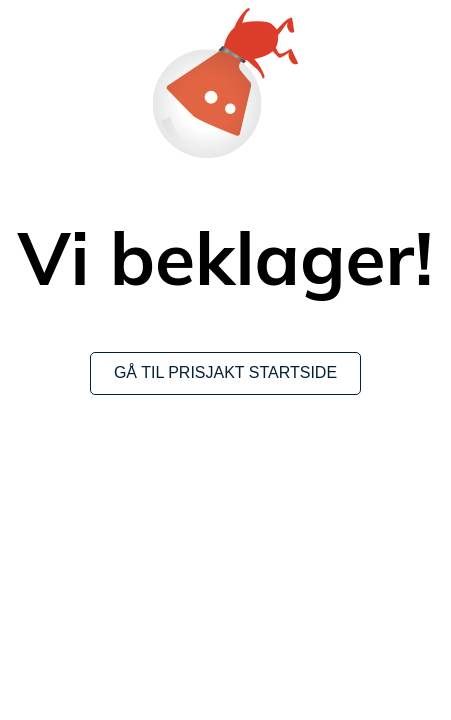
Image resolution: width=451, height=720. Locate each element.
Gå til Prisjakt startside (225, 372)
